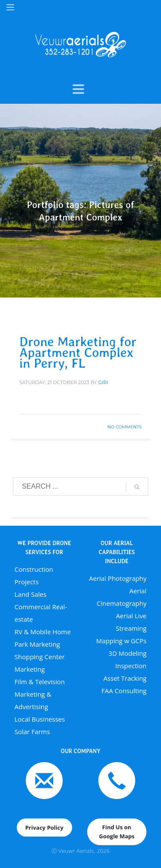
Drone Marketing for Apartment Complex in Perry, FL (78, 352)
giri (103, 382)
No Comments (125, 427)
